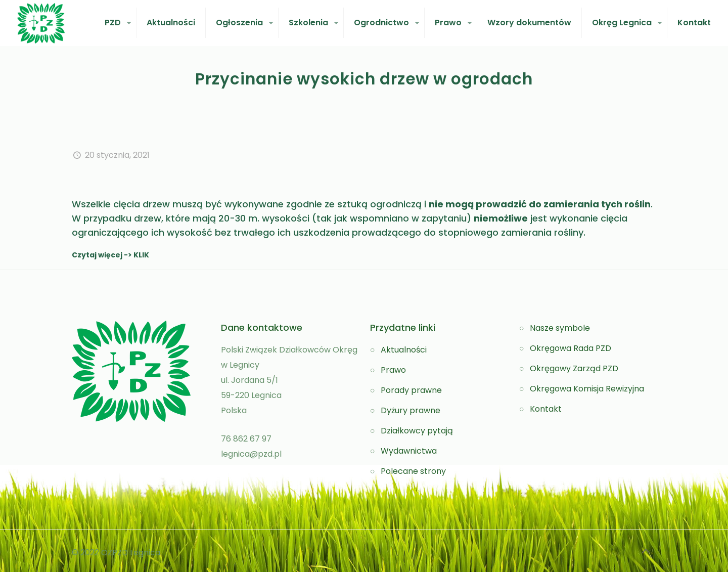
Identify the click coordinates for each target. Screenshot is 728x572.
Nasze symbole (560, 328)
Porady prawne (411, 390)
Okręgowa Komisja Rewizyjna (587, 389)
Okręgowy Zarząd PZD (574, 368)
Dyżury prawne (411, 410)
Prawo (393, 370)
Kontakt (546, 409)
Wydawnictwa (409, 451)
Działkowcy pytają (417, 431)
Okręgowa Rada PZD (571, 348)
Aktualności (404, 350)
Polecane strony (413, 471)
